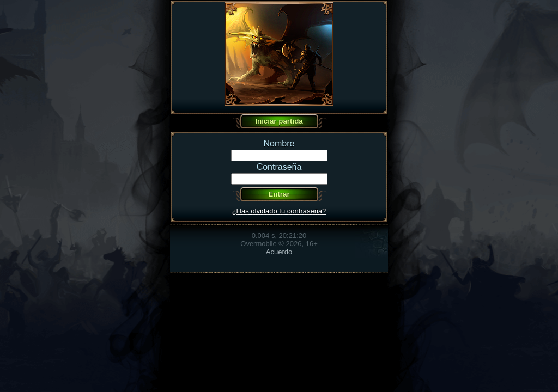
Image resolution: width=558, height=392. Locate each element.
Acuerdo (279, 252)
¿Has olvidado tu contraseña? (279, 211)
